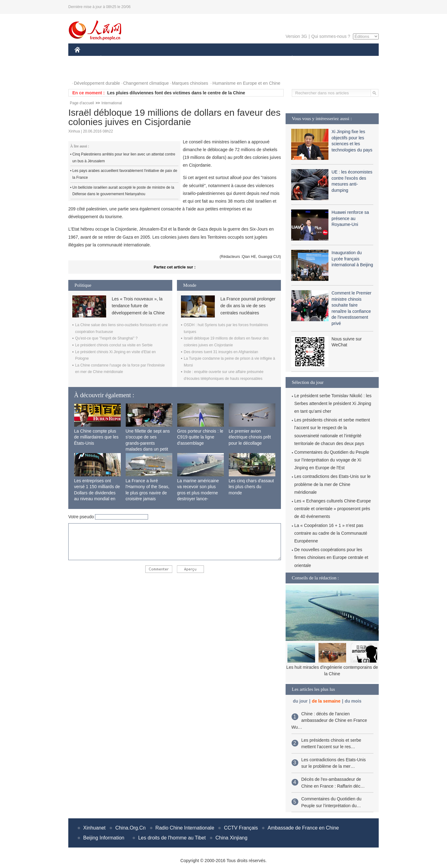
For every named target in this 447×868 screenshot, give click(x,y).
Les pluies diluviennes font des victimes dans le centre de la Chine (176, 93)
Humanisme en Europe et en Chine (246, 83)
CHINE (85, 58)
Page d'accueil (82, 103)
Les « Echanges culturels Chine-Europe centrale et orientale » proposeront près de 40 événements (333, 509)
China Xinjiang (231, 838)
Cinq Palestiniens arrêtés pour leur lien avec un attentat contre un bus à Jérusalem (124, 158)
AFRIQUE (167, 58)
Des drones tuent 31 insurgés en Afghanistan (221, 352)
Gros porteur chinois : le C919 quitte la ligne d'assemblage (200, 437)
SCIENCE (194, 58)
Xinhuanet (94, 828)
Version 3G (296, 36)
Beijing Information (104, 838)
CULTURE (222, 58)
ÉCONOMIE (112, 58)
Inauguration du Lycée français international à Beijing (352, 259)
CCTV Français (241, 828)
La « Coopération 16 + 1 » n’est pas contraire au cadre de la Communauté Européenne (331, 533)
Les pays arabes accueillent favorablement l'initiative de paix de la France (125, 174)
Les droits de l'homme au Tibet (172, 838)
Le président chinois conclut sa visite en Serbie (114, 345)
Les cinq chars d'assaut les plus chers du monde (251, 487)
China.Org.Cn (130, 828)
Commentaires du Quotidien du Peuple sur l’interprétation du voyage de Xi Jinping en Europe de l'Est (332, 460)
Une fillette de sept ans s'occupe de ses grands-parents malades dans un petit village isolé (148, 443)
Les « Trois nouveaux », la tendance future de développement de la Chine (138, 306)
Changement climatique (146, 83)
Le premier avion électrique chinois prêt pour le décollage (250, 437)
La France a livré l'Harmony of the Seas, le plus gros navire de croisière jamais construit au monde (148, 493)
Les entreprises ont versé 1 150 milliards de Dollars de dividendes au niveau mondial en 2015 (97, 493)
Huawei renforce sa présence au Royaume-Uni (350, 218)
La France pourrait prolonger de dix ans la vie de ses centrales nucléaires (248, 306)
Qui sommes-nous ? (331, 36)
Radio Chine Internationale (185, 828)
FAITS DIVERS (255, 58)
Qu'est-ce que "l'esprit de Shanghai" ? (106, 338)
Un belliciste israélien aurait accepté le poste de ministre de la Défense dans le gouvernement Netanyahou (123, 191)
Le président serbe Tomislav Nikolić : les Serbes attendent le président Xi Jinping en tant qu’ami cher (333, 403)
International (112, 103)
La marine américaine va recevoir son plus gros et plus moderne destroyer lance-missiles (198, 493)
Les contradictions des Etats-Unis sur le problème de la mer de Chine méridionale (332, 484)
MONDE (140, 58)
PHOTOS (87, 71)
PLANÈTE (289, 58)
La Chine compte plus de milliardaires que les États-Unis (96, 437)
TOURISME (340, 58)
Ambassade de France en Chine (303, 828)
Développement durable (97, 83)
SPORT (314, 58)
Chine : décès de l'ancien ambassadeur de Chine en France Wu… (329, 720)
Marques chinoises (190, 83)
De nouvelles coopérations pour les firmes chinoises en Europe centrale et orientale (331, 557)
